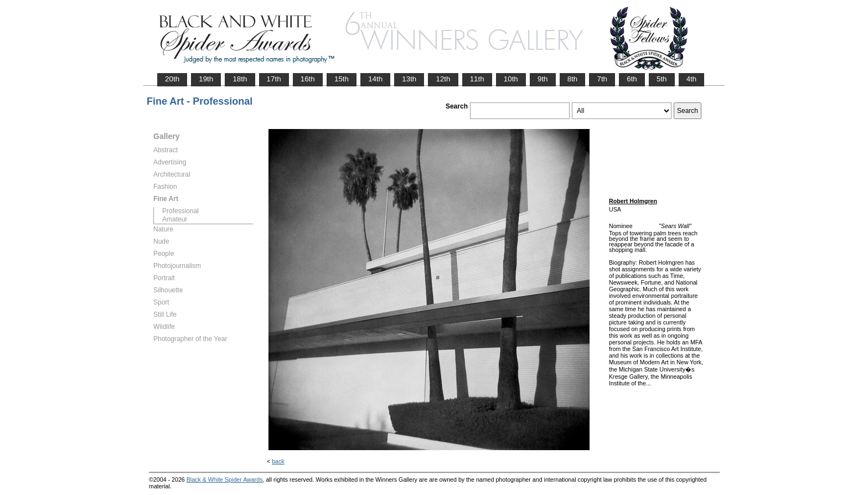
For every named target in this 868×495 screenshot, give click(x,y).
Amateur (175, 219)
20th (172, 79)
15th (342, 79)
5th (662, 79)
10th (511, 79)
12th (443, 79)
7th (602, 79)
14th (375, 79)
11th (477, 79)
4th (692, 79)
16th (308, 79)
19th (206, 79)
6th (632, 79)
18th (240, 79)
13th (409, 79)
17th (274, 79)
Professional (180, 211)
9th (543, 79)
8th (573, 79)
